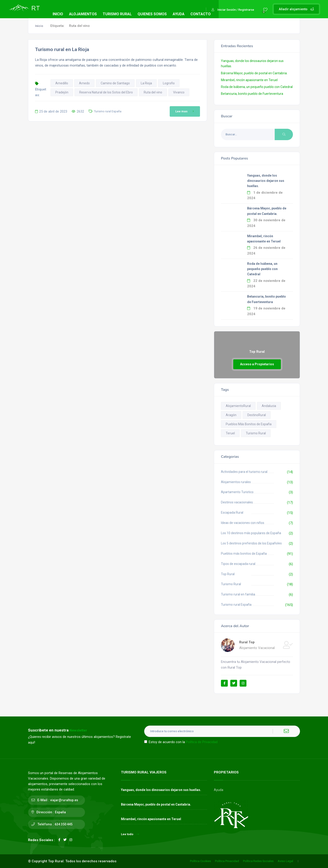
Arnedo (84, 83)
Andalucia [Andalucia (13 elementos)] (269, 406)
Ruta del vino (153, 92)
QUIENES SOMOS (152, 14)
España (60, 812)
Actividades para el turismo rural (244, 472)
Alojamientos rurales (236, 482)
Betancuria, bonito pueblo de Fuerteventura (252, 94)
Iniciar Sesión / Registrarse (233, 10)
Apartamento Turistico (237, 492)
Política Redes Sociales (258, 861)
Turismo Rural (231, 584)
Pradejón (62, 92)
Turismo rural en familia (238, 594)
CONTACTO (201, 14)
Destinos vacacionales (237, 502)
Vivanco (179, 92)
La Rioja (146, 83)
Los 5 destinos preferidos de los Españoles (251, 543)
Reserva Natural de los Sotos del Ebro (106, 92)
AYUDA (179, 14)
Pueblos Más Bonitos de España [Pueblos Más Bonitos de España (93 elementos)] (249, 424)
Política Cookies (200, 861)
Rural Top (247, 642)
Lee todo (130, 834)
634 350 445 (64, 824)
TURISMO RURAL (117, 14)
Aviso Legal (285, 861)
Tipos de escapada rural (238, 564)
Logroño (169, 83)
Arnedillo (62, 83)
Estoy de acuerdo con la (181, 742)
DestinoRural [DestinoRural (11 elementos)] (257, 415)
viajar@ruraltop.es (64, 800)
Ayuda (219, 790)
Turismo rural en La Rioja (62, 49)
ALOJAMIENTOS (83, 14)
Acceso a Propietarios (257, 364)
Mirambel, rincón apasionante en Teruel (249, 80)
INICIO (58, 14)
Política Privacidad (227, 861)
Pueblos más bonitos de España (244, 554)
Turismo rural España (108, 111)
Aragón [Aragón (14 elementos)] (231, 415)
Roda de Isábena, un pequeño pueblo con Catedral (257, 87)
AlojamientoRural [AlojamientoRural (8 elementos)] (238, 406)
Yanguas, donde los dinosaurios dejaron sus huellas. (266, 181)
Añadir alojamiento (296, 9)
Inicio (39, 26)
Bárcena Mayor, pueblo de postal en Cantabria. (254, 73)
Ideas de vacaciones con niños (243, 523)
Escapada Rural (232, 513)
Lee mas (185, 111)
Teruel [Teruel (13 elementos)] (230, 433)
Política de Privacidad (202, 742)
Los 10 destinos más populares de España (251, 533)
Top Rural (228, 574)
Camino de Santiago (115, 83)
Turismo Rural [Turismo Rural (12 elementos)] (256, 433)
